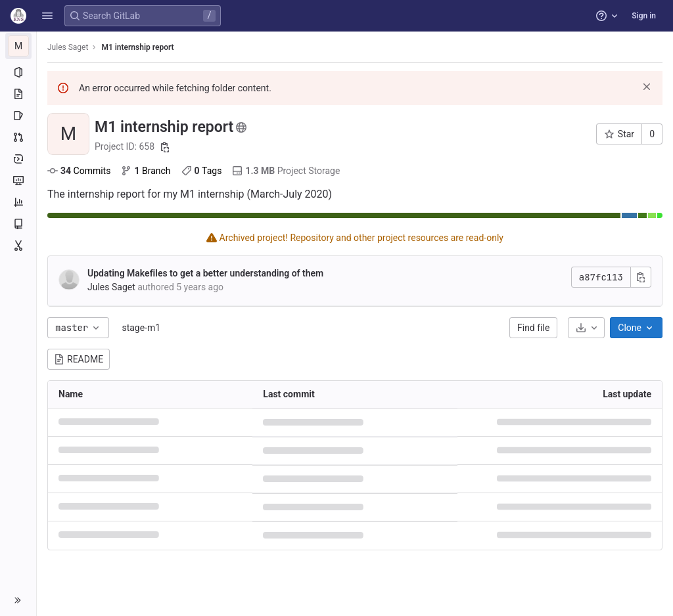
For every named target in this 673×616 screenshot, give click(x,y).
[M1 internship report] (18, 46)
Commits (79, 171)
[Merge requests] (18, 137)
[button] (47, 16)
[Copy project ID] (165, 147)
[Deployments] (18, 159)
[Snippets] (18, 246)
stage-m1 (141, 328)
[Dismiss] (647, 87)
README (79, 359)
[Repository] (18, 94)
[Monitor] (18, 181)
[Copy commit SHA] (641, 277)
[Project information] (18, 72)
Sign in (644, 16)
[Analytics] (18, 202)
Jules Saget (68, 47)
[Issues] (18, 116)
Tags (202, 171)
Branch (146, 171)
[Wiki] (18, 224)
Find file (533, 328)
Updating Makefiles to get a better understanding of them (205, 273)
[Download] (586, 328)
